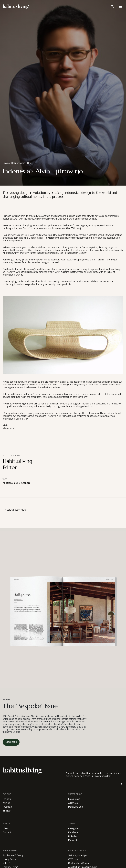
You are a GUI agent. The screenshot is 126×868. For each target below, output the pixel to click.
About (6, 829)
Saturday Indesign (77, 855)
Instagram (73, 829)
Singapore (25, 483)
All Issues (73, 803)
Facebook (73, 832)
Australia (8, 483)
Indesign (7, 863)
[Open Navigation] (121, 7)
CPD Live (73, 859)
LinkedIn (72, 836)
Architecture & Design (13, 855)
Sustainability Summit (79, 863)
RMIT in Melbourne (49, 238)
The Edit (7, 811)
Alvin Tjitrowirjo (74, 228)
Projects (7, 799)
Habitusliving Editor (21, 163)
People (6, 163)
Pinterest (73, 840)
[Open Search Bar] (112, 7)
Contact (7, 832)
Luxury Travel (9, 859)
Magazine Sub (75, 807)
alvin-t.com (9, 428)
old (16, 483)
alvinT (101, 260)
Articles (6, 803)
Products (7, 807)
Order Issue (11, 742)
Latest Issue (74, 799)
